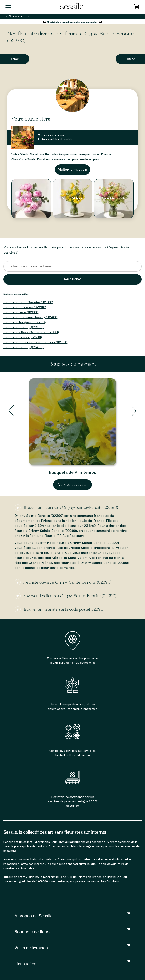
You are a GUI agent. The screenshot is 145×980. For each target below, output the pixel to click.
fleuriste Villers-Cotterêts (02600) (31, 332)
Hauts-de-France (91, 521)
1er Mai (102, 558)
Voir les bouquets (72, 485)
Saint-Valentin (79, 558)
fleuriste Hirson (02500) (23, 337)
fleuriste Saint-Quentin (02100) (28, 302)
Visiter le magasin (73, 169)
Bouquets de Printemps (72, 472)
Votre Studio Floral (31, 119)
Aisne (47, 521)
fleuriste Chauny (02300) (23, 327)
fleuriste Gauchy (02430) (23, 347)
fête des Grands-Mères (33, 563)
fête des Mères (50, 558)
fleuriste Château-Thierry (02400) (31, 317)
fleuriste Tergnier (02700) (25, 322)
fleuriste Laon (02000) (21, 312)
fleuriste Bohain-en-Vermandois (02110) (36, 342)
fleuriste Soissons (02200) (25, 307)
